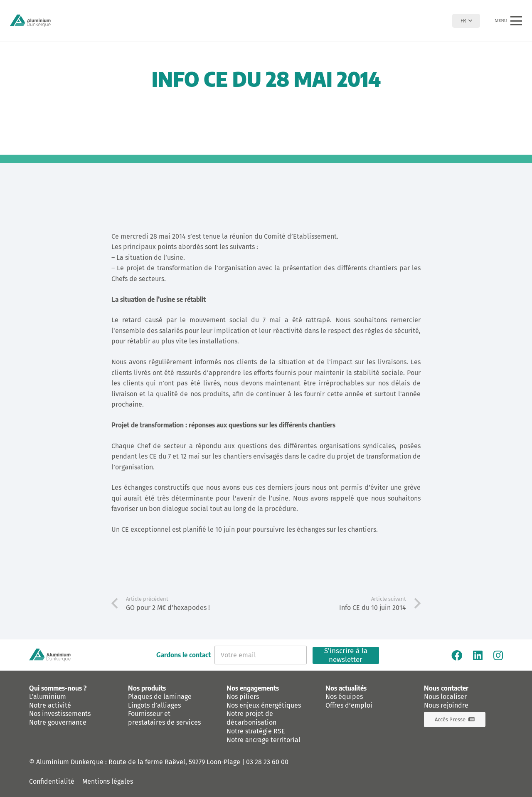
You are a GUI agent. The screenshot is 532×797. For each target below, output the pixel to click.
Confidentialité (52, 781)
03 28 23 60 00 (267, 762)
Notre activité (50, 705)
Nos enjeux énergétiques (264, 705)
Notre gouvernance (58, 722)
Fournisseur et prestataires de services (164, 718)
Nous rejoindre (446, 705)
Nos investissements (60, 714)
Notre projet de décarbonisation (251, 718)
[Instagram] (498, 655)
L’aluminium (48, 697)
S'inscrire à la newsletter (346, 655)
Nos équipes (344, 697)
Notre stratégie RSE (256, 731)
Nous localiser (445, 697)
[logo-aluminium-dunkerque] (30, 21)
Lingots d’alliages (154, 705)
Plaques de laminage (160, 697)
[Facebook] (457, 655)
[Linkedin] (478, 655)
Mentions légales (108, 781)
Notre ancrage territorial (264, 740)
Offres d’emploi (349, 705)
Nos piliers (243, 697)
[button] (466, 21)
